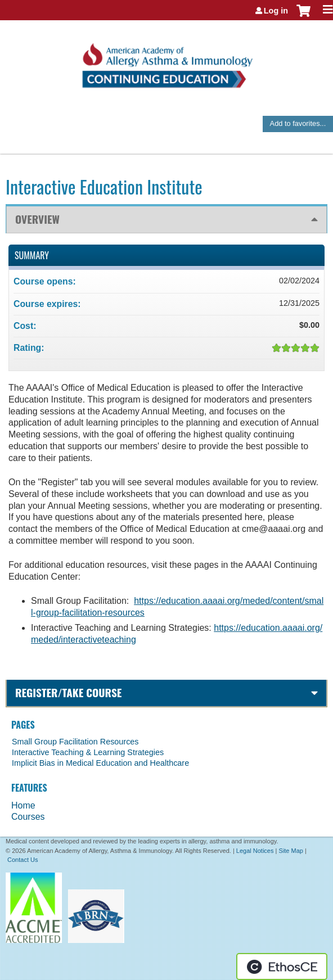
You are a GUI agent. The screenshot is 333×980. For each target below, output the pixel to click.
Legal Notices (255, 851)
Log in (276, 11)
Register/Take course (68, 692)
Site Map (291, 851)
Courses (28, 817)
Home (23, 805)
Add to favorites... (298, 123)
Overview (37, 219)
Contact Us (22, 860)
